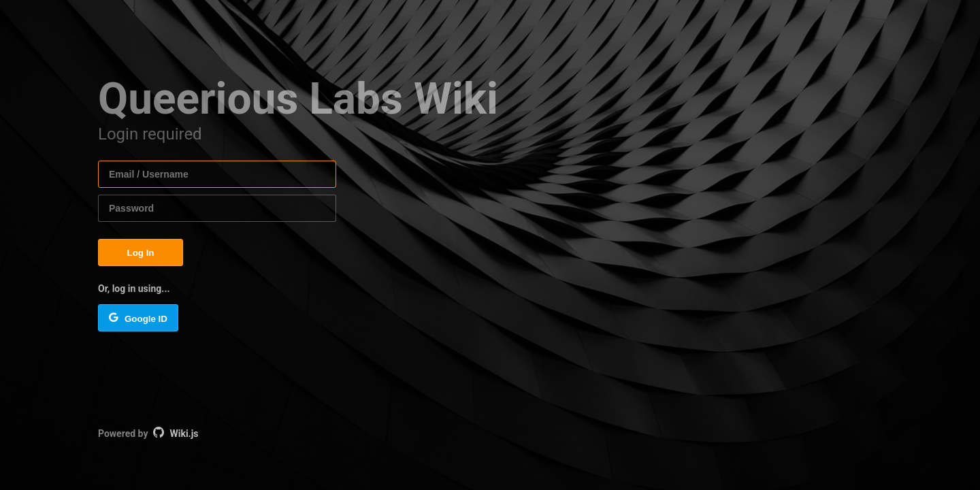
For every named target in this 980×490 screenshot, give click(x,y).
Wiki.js (184, 434)
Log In (141, 253)
